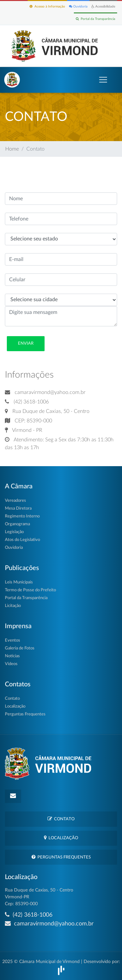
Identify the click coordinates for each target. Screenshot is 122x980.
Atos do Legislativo (22, 540)
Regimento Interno (22, 516)
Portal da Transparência (95, 19)
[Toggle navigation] (103, 80)
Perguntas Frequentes (25, 714)
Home (12, 149)
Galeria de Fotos (20, 648)
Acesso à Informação (47, 6)
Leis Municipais (19, 582)
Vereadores (15, 501)
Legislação (14, 532)
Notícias (12, 656)
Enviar (26, 343)
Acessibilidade (103, 6)
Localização (15, 706)
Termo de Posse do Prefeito (30, 590)
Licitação (13, 606)
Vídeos (11, 664)
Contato (12, 699)
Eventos (13, 640)
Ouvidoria (78, 6)
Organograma (17, 524)
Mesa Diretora (18, 508)
